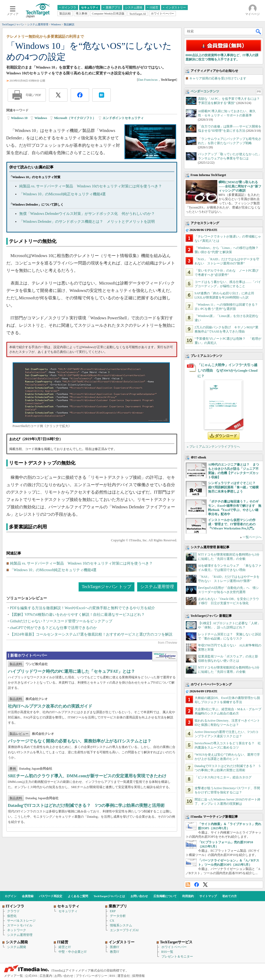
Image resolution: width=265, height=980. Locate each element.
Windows (41, 118)
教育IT (115, 952)
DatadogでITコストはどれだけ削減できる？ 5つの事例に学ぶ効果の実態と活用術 (86, 805)
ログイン (11, 896)
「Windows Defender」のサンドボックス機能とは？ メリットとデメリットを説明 (87, 222)
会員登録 (28, 896)
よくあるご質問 (78, 896)
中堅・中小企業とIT (73, 952)
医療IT (115, 947)
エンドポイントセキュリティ (123, 118)
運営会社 (124, 976)
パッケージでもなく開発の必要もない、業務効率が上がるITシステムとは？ (80, 741)
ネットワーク (17, 930)
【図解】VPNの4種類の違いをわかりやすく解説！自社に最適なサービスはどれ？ (77, 615)
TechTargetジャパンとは (109, 896)
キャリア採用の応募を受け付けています (218, 78)
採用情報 (138, 976)
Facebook (197, 885)
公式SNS (31, 976)
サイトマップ (208, 896)
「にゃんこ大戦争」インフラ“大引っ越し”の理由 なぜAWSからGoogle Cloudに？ (228, 370)
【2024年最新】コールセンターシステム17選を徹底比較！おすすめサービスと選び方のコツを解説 (91, 634)
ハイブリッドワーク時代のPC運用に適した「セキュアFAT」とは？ (72, 671)
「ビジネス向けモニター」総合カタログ (223, 777)
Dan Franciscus (148, 80)
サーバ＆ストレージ (21, 921)
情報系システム (121, 925)
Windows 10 (19, 118)
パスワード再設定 (51, 896)
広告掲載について (165, 896)
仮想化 (12, 916)
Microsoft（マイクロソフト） (75, 118)
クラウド (13, 911)
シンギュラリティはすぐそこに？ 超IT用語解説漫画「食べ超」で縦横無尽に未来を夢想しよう (233, 487)
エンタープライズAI (124, 930)
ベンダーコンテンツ (205, 91)
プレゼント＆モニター (177, 957)
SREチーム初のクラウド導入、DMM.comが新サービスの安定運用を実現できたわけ (87, 776)
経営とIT (65, 947)
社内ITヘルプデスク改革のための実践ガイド (50, 706)
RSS (188, 885)
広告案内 (46, 976)
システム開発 (17, 947)
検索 (259, 31)
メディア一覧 (13, 976)
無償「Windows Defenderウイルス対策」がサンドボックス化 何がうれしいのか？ (87, 214)
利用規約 (188, 896)
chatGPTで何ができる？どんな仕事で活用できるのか (54, 628)
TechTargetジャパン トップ (106, 587)
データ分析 (118, 916)
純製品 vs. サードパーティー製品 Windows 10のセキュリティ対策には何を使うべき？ (91, 186)
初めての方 (230, 896)
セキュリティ (68, 911)
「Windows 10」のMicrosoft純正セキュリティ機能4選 (63, 194)
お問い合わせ (139, 896)
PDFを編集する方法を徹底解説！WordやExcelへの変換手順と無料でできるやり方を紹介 (83, 608)
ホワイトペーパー (174, 947)
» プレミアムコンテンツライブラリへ (213, 447)
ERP (113, 911)
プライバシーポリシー (91, 976)
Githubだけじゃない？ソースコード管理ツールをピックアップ (61, 621)
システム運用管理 (157, 587)
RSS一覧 (167, 952)
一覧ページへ (252, 537)
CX (112, 921)
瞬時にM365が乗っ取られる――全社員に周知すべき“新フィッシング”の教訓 (240, 186)
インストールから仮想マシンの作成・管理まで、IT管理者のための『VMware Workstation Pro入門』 (232, 524)
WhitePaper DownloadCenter (165, 656)
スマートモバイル (20, 925)
